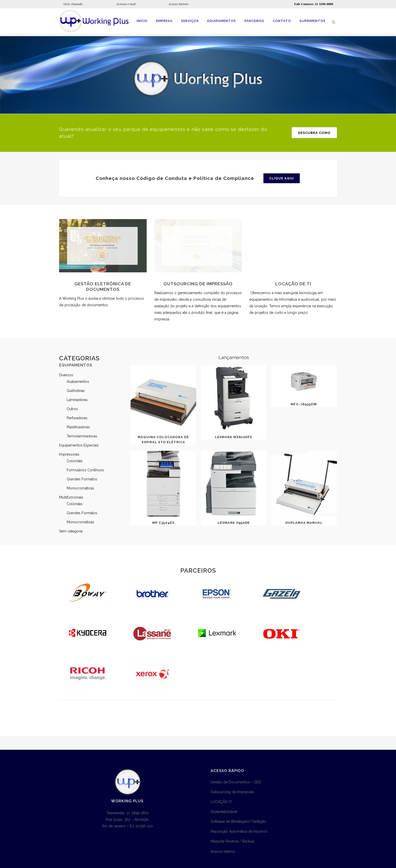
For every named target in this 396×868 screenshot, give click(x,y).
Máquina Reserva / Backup (232, 841)
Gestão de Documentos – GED (236, 782)
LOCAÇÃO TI (221, 802)
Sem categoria (71, 531)
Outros (72, 409)
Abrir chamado (73, 4)
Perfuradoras (77, 418)
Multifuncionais (71, 497)
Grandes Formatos (82, 479)
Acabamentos (78, 382)
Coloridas (75, 461)
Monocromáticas (80, 488)
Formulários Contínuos (85, 470)
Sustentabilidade (224, 812)
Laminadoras (77, 400)
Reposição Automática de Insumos (239, 831)
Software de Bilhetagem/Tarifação (238, 822)
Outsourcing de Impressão (232, 792)
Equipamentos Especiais (79, 445)
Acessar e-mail (126, 4)
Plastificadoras (78, 427)
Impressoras (69, 454)
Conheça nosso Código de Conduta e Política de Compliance (175, 178)
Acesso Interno (178, 4)
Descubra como (314, 133)
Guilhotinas (76, 391)
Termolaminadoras (82, 436)
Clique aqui (282, 178)
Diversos (66, 375)
